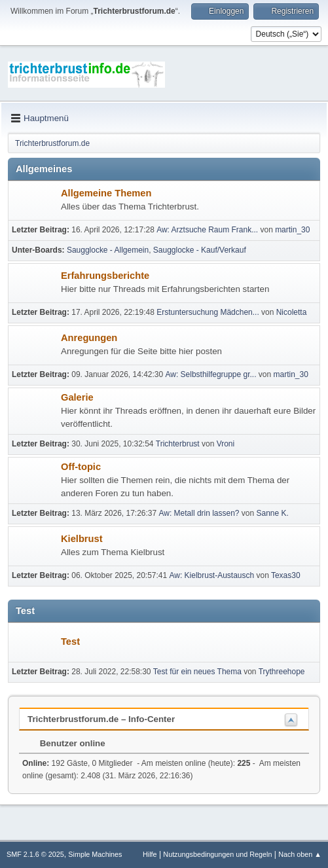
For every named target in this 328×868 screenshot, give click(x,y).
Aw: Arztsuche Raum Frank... (207, 230)
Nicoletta (292, 312)
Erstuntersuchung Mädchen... (208, 312)
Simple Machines (95, 854)
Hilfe (150, 854)
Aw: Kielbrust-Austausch (211, 575)
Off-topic (81, 467)
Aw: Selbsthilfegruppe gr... (211, 374)
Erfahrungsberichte (105, 276)
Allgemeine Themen (106, 193)
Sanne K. (273, 513)
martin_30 (292, 230)
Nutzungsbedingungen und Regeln (217, 854)
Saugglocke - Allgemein (108, 250)
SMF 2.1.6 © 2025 (35, 854)
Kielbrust (82, 539)
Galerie (77, 397)
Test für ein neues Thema (197, 672)
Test (70, 642)
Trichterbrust (178, 444)
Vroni (226, 444)
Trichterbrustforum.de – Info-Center (101, 719)
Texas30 (286, 575)
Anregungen (89, 338)
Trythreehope (282, 672)
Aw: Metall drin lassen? (199, 513)
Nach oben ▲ (300, 854)
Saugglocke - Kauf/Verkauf (200, 250)
